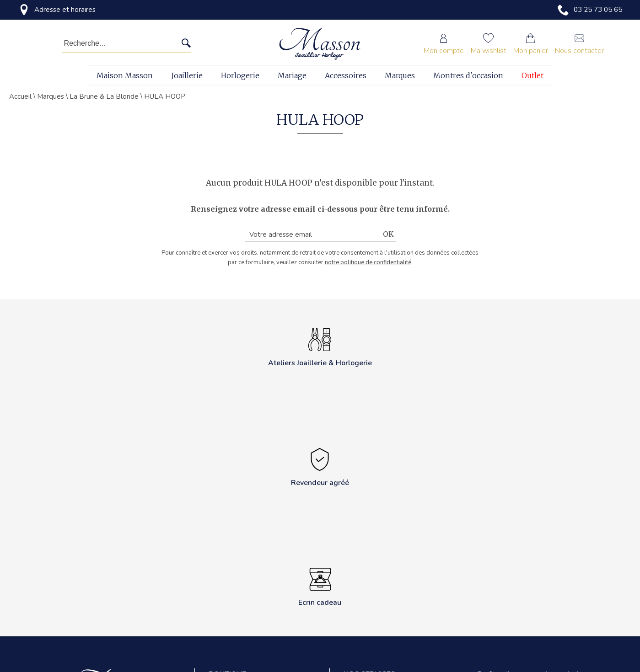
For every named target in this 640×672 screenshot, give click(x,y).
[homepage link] (320, 44)
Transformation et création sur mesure (388, 620)
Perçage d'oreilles (370, 646)
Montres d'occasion (468, 75)
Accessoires (346, 75)
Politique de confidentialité (247, 573)
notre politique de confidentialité (368, 262)
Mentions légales (234, 615)
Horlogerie (240, 75)
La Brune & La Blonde (104, 96)
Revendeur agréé (234, 635)
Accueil (20, 96)
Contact (220, 553)
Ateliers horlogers (370, 553)
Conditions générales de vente (253, 594)
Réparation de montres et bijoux (390, 573)
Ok (388, 234)
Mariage (292, 75)
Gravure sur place (370, 594)
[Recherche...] (113, 43)
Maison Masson (125, 75)
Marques (400, 75)
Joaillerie (187, 75)
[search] (186, 43)
